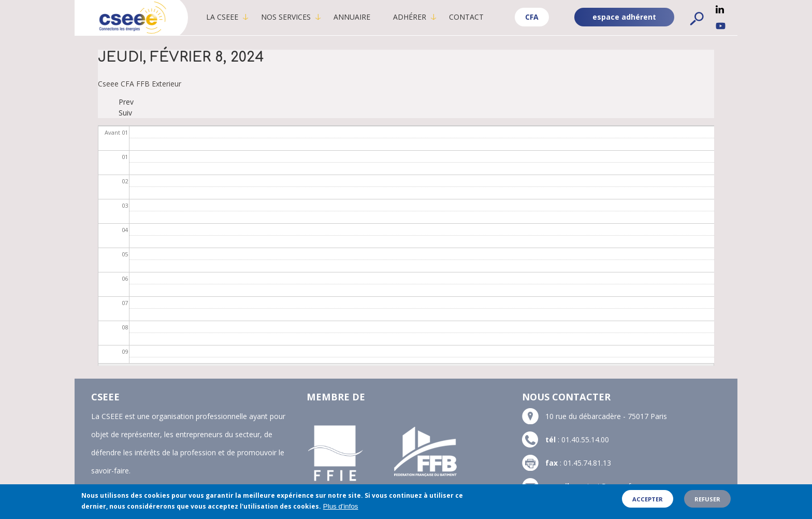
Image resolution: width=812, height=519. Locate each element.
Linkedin (720, 9)
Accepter (648, 500)
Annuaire (352, 17)
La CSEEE (222, 17)
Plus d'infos (341, 507)
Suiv (125, 113)
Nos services (286, 17)
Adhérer (410, 17)
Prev (126, 102)
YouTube (721, 26)
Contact (466, 17)
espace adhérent (624, 17)
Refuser (707, 500)
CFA (532, 17)
